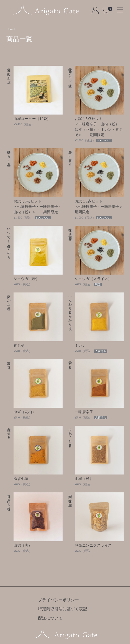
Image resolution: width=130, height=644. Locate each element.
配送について (50, 618)
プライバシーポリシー (58, 600)
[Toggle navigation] (118, 8)
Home (10, 29)
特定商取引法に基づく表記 (63, 609)
